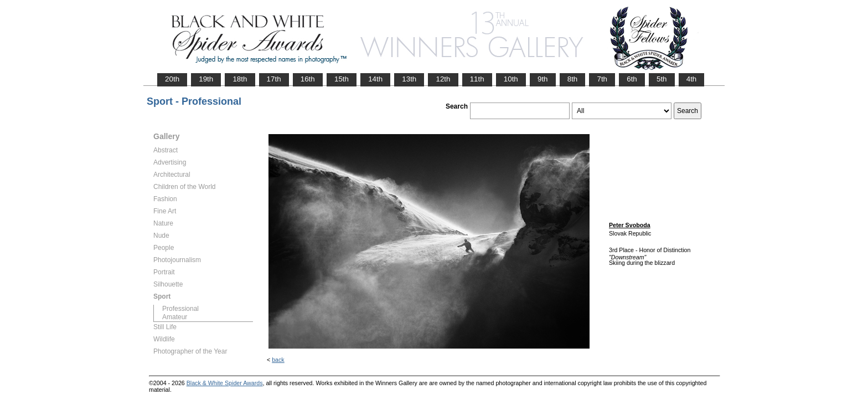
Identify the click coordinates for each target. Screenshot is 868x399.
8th (573, 79)
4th (692, 79)
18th (240, 79)
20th (172, 79)
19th (206, 79)
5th (662, 79)
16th (308, 79)
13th (409, 79)
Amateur (175, 317)
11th (477, 79)
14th (375, 79)
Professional (180, 309)
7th (602, 79)
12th (443, 79)
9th (543, 79)
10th (511, 79)
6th (632, 79)
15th (342, 79)
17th (274, 79)
